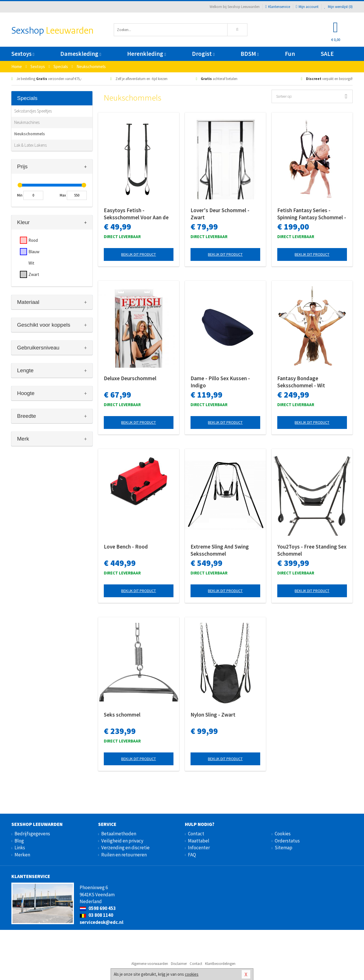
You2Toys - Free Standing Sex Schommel (312, 550)
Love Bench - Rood (126, 547)
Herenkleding (146, 54)
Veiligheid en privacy (122, 841)
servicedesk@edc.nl (102, 922)
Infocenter (199, 848)
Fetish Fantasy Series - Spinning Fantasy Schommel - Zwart (312, 214)
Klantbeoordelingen (220, 964)
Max (63, 195)
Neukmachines (27, 122)
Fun (290, 54)
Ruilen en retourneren (124, 855)
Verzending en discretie (125, 848)
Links (20, 848)
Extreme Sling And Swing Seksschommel (220, 550)
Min (20, 195)
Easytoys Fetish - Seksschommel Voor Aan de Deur (136, 214)
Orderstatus (287, 841)
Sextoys (23, 54)
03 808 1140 (96, 915)
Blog (19, 841)
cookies (192, 974)
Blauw (34, 252)
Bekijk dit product (138, 254)
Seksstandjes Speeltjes (33, 111)
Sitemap (284, 848)
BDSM (250, 54)
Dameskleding (81, 54)
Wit (31, 263)
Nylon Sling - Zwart (213, 715)
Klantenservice (278, 7)
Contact (196, 834)
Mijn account (307, 7)
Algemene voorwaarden (150, 964)
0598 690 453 (98, 908)
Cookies (283, 834)
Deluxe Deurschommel (130, 378)
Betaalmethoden (119, 834)
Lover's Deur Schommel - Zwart (220, 214)
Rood (33, 240)
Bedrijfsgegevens (32, 834)
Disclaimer (179, 964)
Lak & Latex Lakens (30, 145)
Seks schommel (122, 715)
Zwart (34, 274)
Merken (22, 855)
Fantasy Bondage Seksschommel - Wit (301, 382)
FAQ (192, 855)
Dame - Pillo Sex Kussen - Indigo (220, 382)
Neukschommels (30, 134)
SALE (327, 54)
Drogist (203, 54)
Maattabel (199, 841)
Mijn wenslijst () (338, 7)
